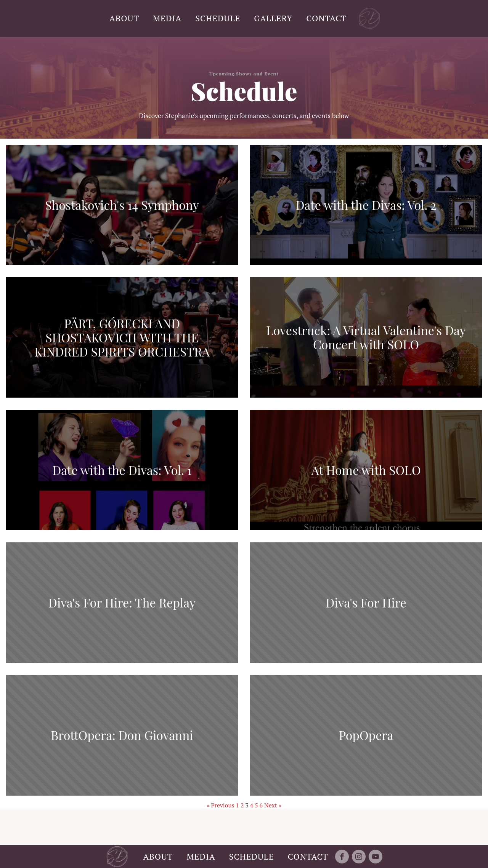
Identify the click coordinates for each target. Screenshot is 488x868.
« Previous (221, 805)
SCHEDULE (218, 18)
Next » (273, 805)
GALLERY (273, 18)
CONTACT (326, 18)
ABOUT (124, 18)
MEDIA (167, 18)
